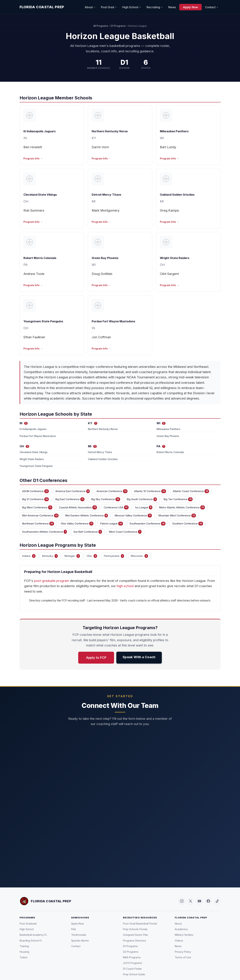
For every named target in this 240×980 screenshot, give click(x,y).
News (172, 7)
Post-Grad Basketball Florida (140, 924)
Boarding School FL (31, 941)
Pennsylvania (114, 556)
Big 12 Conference (36, 499)
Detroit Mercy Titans (106, 195)
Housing (24, 952)
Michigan (72, 556)
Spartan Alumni (80, 941)
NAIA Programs (132, 957)
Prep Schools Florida (135, 929)
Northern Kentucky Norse (110, 131)
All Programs (101, 26)
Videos (179, 941)
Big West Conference (37, 507)
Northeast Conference (38, 524)
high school (125, 586)
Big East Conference (70, 499)
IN (25, 138)
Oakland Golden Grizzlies (177, 195)
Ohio (92, 556)
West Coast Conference (125, 532)
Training (24, 946)
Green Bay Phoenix (105, 258)
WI (162, 138)
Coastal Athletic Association (78, 507)
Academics (181, 929)
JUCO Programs (133, 963)
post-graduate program (52, 581)
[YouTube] (199, 901)
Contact (210, 7)
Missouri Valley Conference (133, 516)
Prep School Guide (134, 974)
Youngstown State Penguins (43, 321)
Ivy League (144, 507)
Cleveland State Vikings (40, 195)
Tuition (24, 957)
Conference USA (116, 507)
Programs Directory (135, 941)
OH (26, 201)
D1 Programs (118, 26)
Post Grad (107, 7)
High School (130, 7)
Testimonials (79, 935)
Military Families (184, 935)
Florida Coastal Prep (42, 7)
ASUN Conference (36, 491)
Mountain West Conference (177, 516)
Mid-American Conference (40, 516)
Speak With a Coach (139, 657)
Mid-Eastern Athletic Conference (87, 516)
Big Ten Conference (178, 499)
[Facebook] (208, 901)
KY (94, 138)
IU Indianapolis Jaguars (40, 131)
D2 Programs (131, 952)
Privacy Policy (183, 952)
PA (26, 265)
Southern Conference (188, 524)
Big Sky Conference (106, 499)
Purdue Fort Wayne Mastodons (113, 321)
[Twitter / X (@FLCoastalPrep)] (190, 901)
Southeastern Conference (148, 524)
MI (94, 201)
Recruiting (153, 7)
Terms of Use (183, 957)
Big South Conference (142, 499)
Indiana (29, 556)
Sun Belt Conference (88, 532)
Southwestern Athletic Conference (45, 532)
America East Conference (73, 491)
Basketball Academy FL (33, 935)
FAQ (74, 929)
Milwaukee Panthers (174, 131)
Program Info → (33, 158)
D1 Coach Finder (132, 969)
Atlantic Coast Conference (191, 491)
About (89, 7)
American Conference (112, 491)
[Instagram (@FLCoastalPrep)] (182, 901)
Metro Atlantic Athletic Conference (182, 507)
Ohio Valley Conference (77, 524)
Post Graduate (28, 924)
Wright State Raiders (175, 258)
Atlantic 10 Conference (150, 491)
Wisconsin (139, 556)
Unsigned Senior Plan (135, 935)
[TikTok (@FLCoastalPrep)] (217, 901)
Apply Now (190, 7)
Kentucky (50, 556)
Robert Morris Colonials (40, 258)
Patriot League (112, 524)
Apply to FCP (96, 658)
